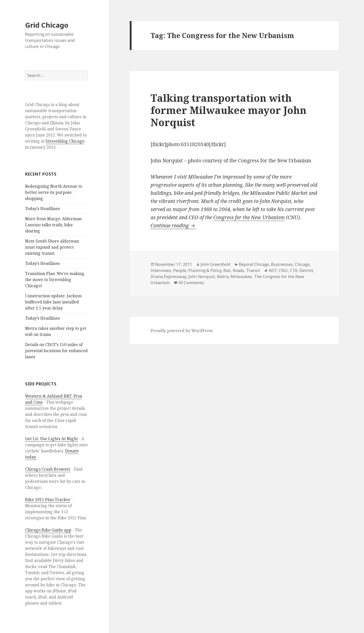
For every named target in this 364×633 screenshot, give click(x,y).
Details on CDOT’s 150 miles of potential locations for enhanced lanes (56, 351)
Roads (238, 270)
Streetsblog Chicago (65, 141)
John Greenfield (215, 264)
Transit (253, 270)
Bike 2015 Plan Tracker (48, 500)
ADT (273, 270)
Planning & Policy (205, 270)
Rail (227, 270)
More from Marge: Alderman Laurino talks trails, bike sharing (53, 225)
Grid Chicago (47, 25)
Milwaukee (241, 277)
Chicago (302, 264)
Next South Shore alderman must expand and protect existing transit (52, 247)
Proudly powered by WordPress (182, 331)
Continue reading (173, 226)
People (180, 270)
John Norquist (202, 277)
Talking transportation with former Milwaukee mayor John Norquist (229, 110)
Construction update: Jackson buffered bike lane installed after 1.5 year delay (53, 302)
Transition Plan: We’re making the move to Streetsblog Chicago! (55, 280)
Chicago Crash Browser (48, 469)
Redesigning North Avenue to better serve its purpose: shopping (54, 192)
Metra (223, 277)
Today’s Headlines (42, 209)
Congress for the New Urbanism (249, 217)
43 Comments (191, 283)
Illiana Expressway (168, 277)
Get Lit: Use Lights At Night (51, 439)
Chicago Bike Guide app (48, 530)
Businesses (282, 264)
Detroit (306, 270)
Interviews (161, 270)
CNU (283, 270)
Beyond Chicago (254, 264)
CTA (294, 270)
